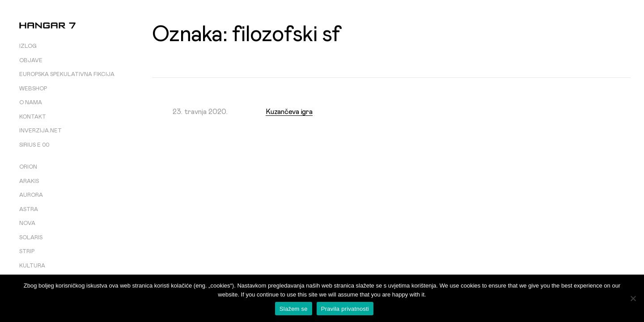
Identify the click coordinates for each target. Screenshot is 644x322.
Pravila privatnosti (345, 309)
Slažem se (294, 309)
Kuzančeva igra (289, 112)
